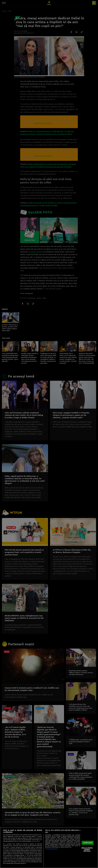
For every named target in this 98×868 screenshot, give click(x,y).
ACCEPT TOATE (88, 843)
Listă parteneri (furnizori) (51, 849)
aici (25, 855)
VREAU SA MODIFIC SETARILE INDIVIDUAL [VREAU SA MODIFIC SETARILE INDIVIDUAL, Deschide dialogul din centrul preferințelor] (87, 849)
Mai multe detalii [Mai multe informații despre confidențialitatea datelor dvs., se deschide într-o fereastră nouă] (36, 841)
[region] (49, 848)
